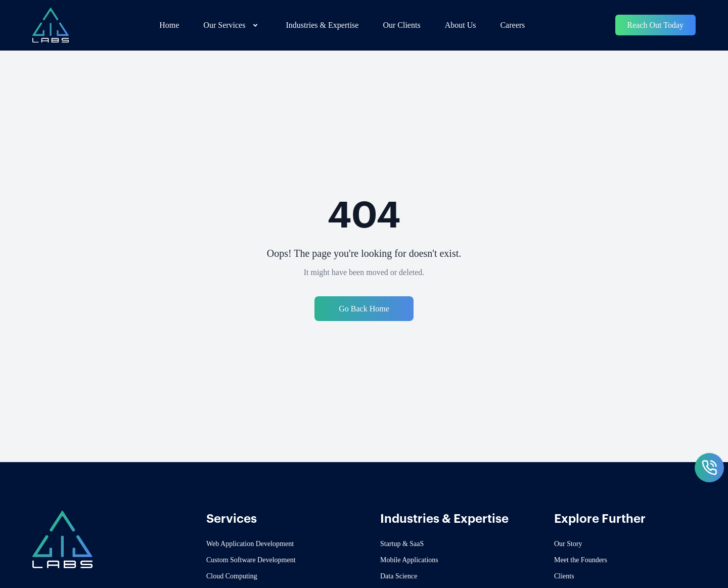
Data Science (399, 576)
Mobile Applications (409, 560)
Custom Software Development (251, 560)
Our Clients (401, 25)
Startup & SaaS (402, 544)
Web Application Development (250, 544)
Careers (512, 25)
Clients (564, 576)
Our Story (568, 544)
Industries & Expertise (322, 25)
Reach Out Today (655, 25)
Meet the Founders (581, 560)
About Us (461, 25)
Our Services (232, 25)
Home (169, 25)
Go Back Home (364, 309)
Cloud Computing (232, 576)
